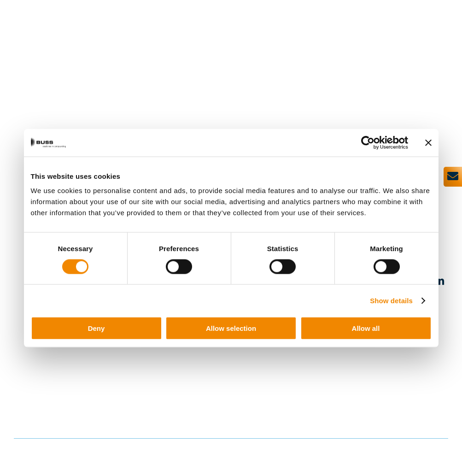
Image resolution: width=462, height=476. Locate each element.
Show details (391, 300)
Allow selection (231, 328)
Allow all (366, 328)
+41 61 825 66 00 (145, 374)
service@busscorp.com (140, 414)
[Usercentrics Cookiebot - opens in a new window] (368, 142)
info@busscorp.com (135, 382)
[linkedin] (439, 280)
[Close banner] (428, 142)
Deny (96, 328)
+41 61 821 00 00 (145, 405)
